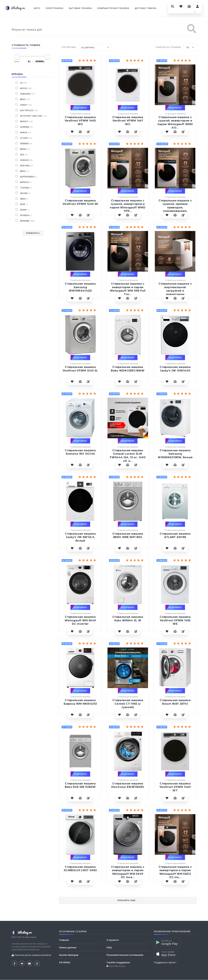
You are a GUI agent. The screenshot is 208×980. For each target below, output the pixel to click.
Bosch (24, 88)
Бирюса (25, 182)
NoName (28, 221)
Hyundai (25, 215)
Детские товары (146, 8)
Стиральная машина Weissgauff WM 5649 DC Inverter (80, 620)
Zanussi (25, 160)
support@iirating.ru (117, 966)
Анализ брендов (69, 955)
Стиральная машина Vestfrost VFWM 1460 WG (80, 121)
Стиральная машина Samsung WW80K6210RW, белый (175, 454)
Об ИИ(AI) (65, 962)
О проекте (113, 940)
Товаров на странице (168, 47)
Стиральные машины (80, 114)
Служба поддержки (118, 962)
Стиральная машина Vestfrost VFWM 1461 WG (128, 121)
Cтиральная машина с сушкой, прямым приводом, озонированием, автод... (175, 208)
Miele (23, 171)
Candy (24, 105)
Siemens (25, 144)
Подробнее (80, 108)
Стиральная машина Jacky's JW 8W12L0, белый (80, 537)
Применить (33, 233)
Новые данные (68, 947)
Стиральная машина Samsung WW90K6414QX (80, 287)
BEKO (23, 99)
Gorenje (25, 127)
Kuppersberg (27, 177)
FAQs (109, 947)
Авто (37, 8)
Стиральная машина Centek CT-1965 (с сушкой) (128, 704)
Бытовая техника (80, 8)
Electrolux (27, 110)
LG (21, 83)
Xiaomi (24, 193)
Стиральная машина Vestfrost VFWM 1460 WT (175, 787)
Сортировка (69, 47)
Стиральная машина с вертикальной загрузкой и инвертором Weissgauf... (175, 291)
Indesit (24, 121)
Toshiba (25, 188)
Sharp (24, 210)
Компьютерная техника (113, 8)
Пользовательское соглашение (125, 955)
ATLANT (24, 138)
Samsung (25, 94)
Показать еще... (128, 900)
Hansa (24, 132)
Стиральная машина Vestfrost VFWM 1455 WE (175, 620)
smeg (23, 199)
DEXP (23, 204)
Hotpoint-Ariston (31, 116)
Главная (64, 940)
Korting (25, 166)
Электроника (54, 8)
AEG (22, 155)
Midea (23, 149)
